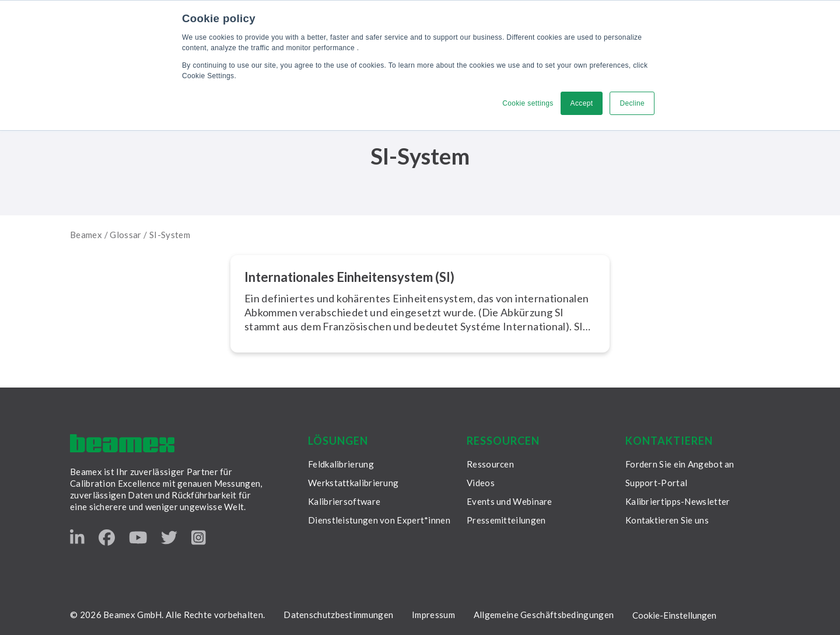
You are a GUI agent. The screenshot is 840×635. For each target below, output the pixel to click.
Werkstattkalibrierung (353, 483)
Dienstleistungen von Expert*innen (379, 520)
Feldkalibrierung (341, 464)
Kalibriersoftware (344, 501)
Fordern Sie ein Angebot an (680, 464)
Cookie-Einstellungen (674, 615)
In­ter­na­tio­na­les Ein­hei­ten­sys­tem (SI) (349, 277)
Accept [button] (582, 103)
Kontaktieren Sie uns (667, 520)
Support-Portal (656, 483)
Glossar (126, 235)
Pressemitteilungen (506, 520)
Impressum (433, 615)
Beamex (86, 235)
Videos (481, 483)
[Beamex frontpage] (122, 443)
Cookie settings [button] (528, 103)
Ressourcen (490, 464)
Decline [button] (632, 103)
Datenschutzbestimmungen (338, 615)
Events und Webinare (510, 501)
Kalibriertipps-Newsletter (678, 501)
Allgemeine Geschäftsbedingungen (544, 615)
